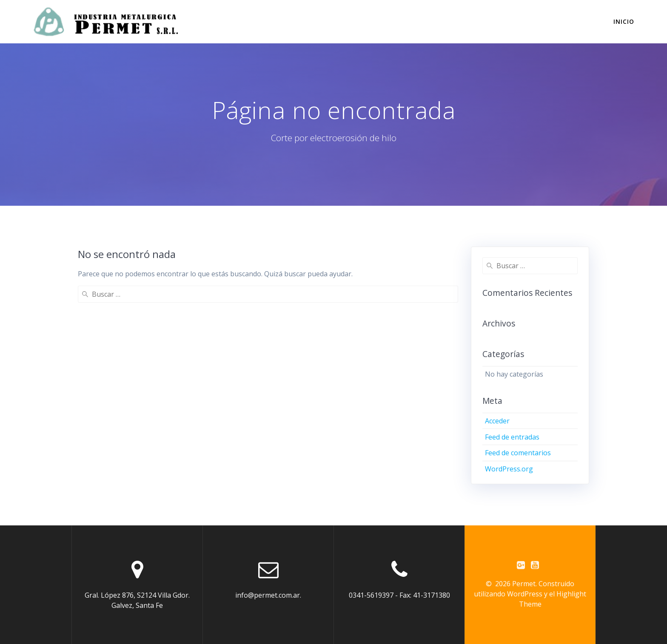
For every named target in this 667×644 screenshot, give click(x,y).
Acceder (497, 421)
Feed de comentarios (518, 453)
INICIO (624, 21)
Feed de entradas (512, 437)
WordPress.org (509, 469)
